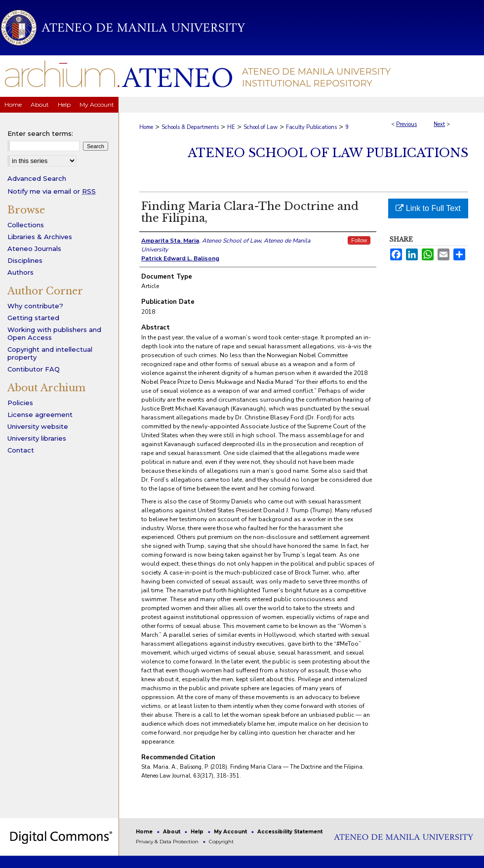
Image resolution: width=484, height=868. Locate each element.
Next (439, 124)
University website (38, 426)
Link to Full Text (428, 208)
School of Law (261, 127)
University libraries (37, 438)
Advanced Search (37, 178)
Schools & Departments (190, 127)
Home (146, 127)
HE (231, 127)
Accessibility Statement (290, 832)
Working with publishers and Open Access (54, 333)
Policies (20, 403)
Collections (26, 225)
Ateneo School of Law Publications (328, 153)
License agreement (40, 414)
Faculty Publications (311, 127)
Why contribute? (35, 306)
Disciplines (25, 260)
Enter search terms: (40, 133)
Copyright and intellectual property (50, 353)
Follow (359, 240)
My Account (231, 832)
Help (198, 832)
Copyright (221, 842)
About (172, 832)
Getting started (33, 318)
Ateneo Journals (34, 248)
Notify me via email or (52, 191)
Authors (20, 272)
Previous (406, 124)
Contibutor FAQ (34, 369)
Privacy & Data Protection (168, 842)
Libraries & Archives (40, 237)
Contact (21, 450)
